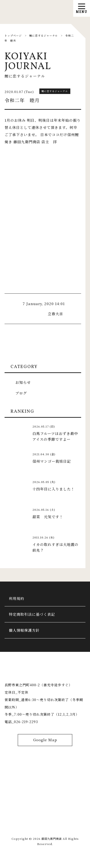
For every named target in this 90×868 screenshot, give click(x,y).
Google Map (45, 742)
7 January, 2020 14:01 (44, 304)
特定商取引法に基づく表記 (32, 615)
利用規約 (17, 599)
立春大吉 (55, 314)
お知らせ (23, 382)
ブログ (21, 393)
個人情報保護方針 (24, 631)
